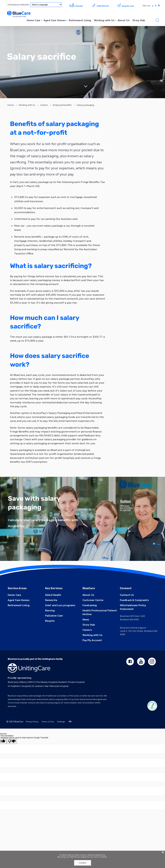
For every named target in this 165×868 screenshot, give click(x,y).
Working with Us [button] (92, 647)
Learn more (14, 552)
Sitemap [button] (60, 733)
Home (11, 108)
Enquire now (125, 6)
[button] (157, 21)
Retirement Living (77, 21)
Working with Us (102, 21)
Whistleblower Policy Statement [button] (139, 618)
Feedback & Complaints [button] (133, 613)
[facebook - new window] (130, 673)
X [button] (163, 852)
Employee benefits (62, 108)
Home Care (28, 21)
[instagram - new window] (152, 673)
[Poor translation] (12, 753)
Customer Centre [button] (92, 613)
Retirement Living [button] (18, 618)
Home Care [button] (14, 608)
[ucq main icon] (152, 717)
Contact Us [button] (126, 608)
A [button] (153, 6)
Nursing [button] (50, 623)
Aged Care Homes (50, 21)
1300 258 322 (100, 6)
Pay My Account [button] (92, 651)
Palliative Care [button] (53, 628)
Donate (76, 6)
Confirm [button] (82, 863)
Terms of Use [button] (47, 733)
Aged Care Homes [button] (18, 613)
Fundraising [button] (89, 618)
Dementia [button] (51, 613)
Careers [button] (87, 641)
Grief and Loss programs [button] (59, 618)
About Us (122, 21)
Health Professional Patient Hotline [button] (98, 625)
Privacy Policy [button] (31, 733)
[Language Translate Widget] (46, 5)
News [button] (85, 632)
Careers (44, 108)
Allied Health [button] (53, 608)
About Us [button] (88, 608)
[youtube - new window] (141, 673)
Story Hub (138, 21)
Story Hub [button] (88, 637)
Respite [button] (49, 633)
